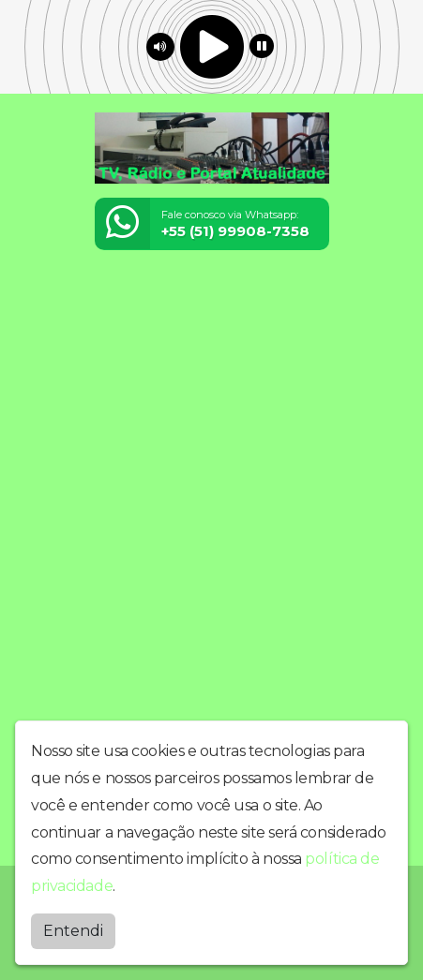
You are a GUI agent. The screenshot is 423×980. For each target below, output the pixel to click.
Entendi (73, 931)
